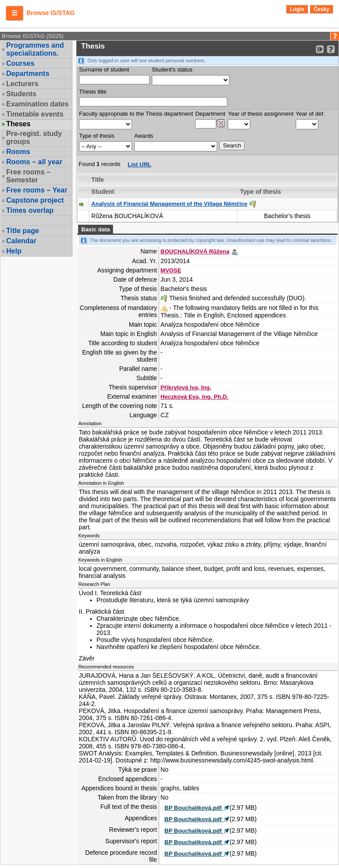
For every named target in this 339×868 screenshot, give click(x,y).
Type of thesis (97, 136)
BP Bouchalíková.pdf (194, 808)
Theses (18, 124)
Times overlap (30, 210)
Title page (23, 231)
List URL (139, 164)
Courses (20, 63)
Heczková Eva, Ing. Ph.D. (195, 397)
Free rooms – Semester (28, 176)
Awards (144, 136)
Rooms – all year (34, 162)
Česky (322, 9)
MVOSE (171, 270)
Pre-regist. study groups (34, 138)
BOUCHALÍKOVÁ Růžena (195, 251)
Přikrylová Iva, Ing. (186, 387)
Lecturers (22, 84)
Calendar (21, 241)
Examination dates (37, 104)
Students (21, 94)
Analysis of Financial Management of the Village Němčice (169, 204)
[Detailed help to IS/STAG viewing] (331, 49)
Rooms (18, 152)
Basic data (96, 229)
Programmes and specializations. (35, 49)
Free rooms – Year (37, 190)
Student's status (172, 70)
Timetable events (35, 114)
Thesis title (93, 92)
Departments (28, 74)
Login (297, 9)
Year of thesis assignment (260, 114)
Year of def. (310, 114)
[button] (15, 13)
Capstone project (35, 200)
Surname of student (104, 70)
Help (14, 251)
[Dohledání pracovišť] (221, 124)
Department (210, 114)
